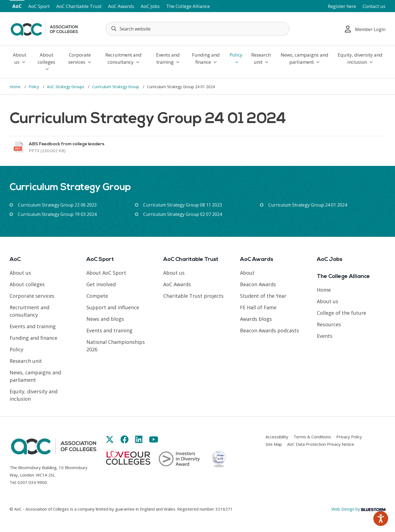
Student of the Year (263, 296)
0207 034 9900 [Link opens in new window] (32, 482)
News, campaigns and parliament (304, 58)
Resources (329, 324)
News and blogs (105, 319)
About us (20, 58)
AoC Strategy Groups (66, 87)
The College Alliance (188, 6)
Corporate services (80, 58)
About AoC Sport (106, 273)
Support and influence (113, 307)
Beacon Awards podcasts (270, 330)
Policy (236, 58)
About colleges (46, 61)
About (247, 273)
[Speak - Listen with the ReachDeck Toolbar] (381, 519)
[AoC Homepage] (44, 28)
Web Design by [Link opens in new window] (358, 509)
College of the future (342, 313)
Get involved (101, 284)
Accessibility (277, 437)
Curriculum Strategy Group (116, 87)
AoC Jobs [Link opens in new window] (150, 6)
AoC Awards (121, 6)
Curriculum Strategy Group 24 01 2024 (308, 205)
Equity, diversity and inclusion (360, 58)
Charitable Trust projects (193, 296)
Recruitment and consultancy (123, 58)
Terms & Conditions (312, 437)
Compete (97, 296)
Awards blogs (256, 319)
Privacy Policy (349, 437)
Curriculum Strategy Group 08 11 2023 (183, 205)
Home (16, 87)
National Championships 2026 (116, 346)
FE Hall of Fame (258, 307)
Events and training (168, 58)
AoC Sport (39, 6)
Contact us (374, 6)
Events (325, 336)
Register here (342, 6)
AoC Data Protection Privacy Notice (321, 444)
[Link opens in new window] (198, 147)
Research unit (261, 58)
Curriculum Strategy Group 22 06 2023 (57, 205)
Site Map (274, 444)
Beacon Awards (258, 284)
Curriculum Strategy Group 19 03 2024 (57, 214)
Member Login (365, 29)
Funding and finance (206, 58)
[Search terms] (198, 29)
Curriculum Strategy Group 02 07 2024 (183, 214)
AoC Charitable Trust (79, 6)
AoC (17, 6)
